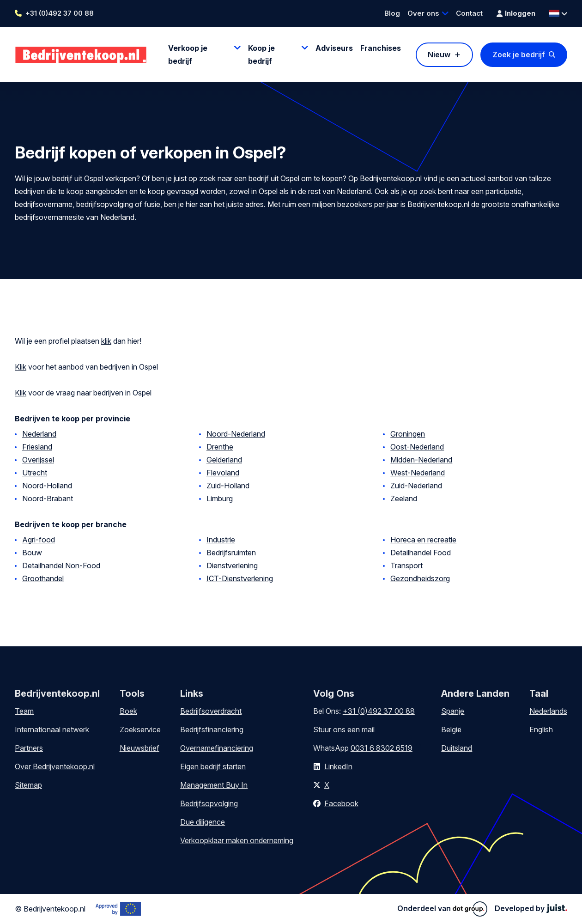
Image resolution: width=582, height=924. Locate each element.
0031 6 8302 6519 (382, 748)
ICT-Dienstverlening (240, 578)
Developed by (531, 908)
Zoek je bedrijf (519, 55)
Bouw (32, 553)
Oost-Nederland (417, 447)
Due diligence (203, 822)
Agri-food (39, 540)
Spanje (453, 711)
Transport (406, 565)
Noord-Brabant (48, 498)
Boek (128, 711)
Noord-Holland (47, 486)
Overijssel (38, 460)
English (541, 729)
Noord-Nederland (236, 434)
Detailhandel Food (421, 553)
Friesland (37, 447)
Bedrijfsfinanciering (212, 729)
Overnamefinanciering (217, 748)
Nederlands (548, 711)
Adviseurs (334, 48)
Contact (469, 13)
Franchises (381, 48)
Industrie (221, 540)
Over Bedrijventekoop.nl (55, 766)
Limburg (220, 498)
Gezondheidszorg (420, 578)
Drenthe (220, 447)
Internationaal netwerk (52, 729)
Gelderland (224, 460)
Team (24, 711)
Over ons (423, 13)
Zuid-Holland (228, 486)
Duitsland (457, 748)
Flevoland (223, 473)
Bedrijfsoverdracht (211, 711)
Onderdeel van (442, 909)
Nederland (39, 434)
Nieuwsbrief (139, 748)
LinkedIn (338, 766)
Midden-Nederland (421, 460)
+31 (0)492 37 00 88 (60, 13)
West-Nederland (418, 473)
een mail (361, 729)
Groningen (408, 434)
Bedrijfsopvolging (209, 803)
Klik (21, 367)
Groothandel (43, 578)
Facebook (341, 803)
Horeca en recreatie (423, 540)
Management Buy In (214, 785)
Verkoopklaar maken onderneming (237, 840)
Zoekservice (140, 729)
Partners (29, 748)
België (451, 729)
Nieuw (439, 55)
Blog (392, 13)
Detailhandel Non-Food (61, 565)
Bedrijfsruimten (231, 553)
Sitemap (28, 785)
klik (106, 341)
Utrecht (35, 473)
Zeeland (404, 498)
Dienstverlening (232, 565)
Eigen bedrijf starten (213, 766)
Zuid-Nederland (416, 486)
